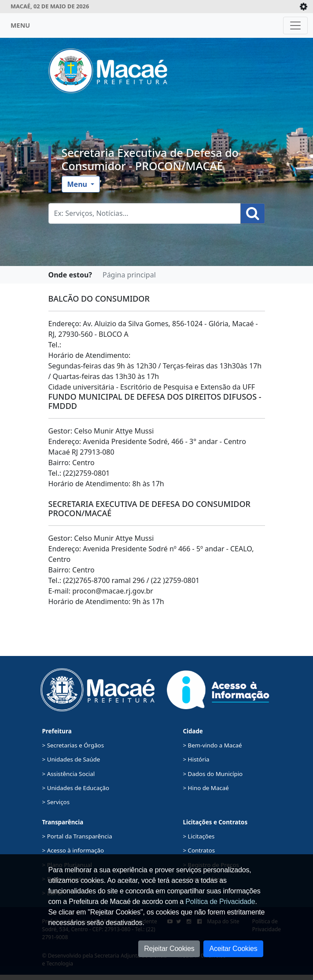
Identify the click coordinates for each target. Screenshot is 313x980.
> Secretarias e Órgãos (73, 745)
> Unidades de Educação (76, 788)
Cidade (193, 731)
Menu (78, 184)
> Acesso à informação (73, 850)
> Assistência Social (69, 774)
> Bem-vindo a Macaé (213, 745)
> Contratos (199, 850)
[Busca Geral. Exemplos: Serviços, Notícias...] (145, 213)
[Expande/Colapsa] (304, 7)
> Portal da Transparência (77, 836)
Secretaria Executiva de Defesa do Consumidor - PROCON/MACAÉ (150, 159)
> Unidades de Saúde (71, 759)
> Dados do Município (213, 774)
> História (196, 759)
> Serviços (56, 802)
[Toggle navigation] (295, 26)
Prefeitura (57, 731)
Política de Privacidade (220, 902)
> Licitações (199, 836)
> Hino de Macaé (206, 788)
